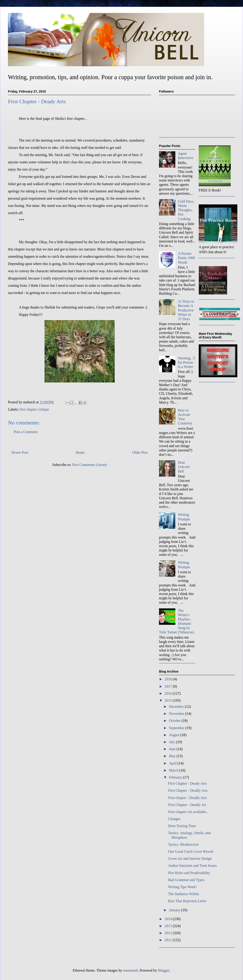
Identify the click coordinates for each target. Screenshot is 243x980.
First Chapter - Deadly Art (187, 805)
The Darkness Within (183, 894)
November (177, 714)
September (177, 728)
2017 (169, 686)
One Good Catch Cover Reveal (191, 851)
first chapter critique (34, 409)
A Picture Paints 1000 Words (186, 258)
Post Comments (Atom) (89, 465)
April (173, 763)
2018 (169, 679)
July (172, 742)
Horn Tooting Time (182, 826)
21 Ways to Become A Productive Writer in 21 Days (186, 310)
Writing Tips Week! (182, 887)
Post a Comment (26, 432)
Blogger (164, 970)
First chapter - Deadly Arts (187, 798)
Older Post (140, 452)
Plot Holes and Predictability (189, 873)
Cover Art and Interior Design (190, 859)
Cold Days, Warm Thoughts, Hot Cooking (186, 210)
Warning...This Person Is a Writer (186, 362)
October (175, 721)
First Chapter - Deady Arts (187, 783)
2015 (169, 700)
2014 (169, 919)
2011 (169, 940)
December (177, 707)
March (174, 770)
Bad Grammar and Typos (186, 880)
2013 (169, 926)
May (173, 756)
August (175, 735)
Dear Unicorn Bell (184, 467)
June (173, 749)
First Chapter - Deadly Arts (188, 790)
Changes (174, 819)
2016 (169, 693)
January (175, 910)
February (176, 777)
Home (80, 452)
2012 (169, 933)
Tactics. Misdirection (183, 844)
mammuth (130, 970)
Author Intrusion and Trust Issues (192, 866)
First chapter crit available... (188, 812)
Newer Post (20, 452)
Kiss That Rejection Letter (187, 901)
